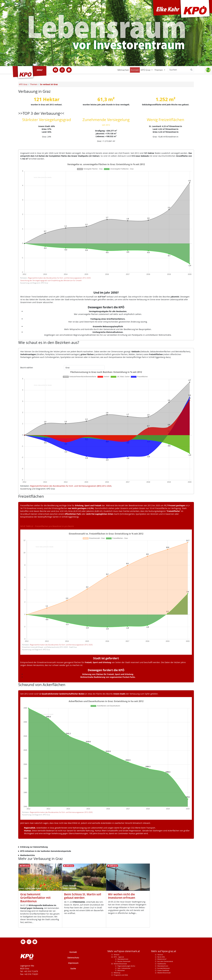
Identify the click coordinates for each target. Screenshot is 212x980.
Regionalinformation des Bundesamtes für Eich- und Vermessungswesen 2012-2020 (59, 278)
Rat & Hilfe (161, 957)
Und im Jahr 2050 (105, 293)
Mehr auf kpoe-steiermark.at (124, 951)
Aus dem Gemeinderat (165, 961)
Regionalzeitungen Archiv (126, 966)
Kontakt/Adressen (164, 968)
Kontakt (135, 70)
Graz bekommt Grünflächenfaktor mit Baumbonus (35, 898)
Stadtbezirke (162, 964)
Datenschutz (73, 958)
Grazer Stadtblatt (163, 970)
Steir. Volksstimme (124, 968)
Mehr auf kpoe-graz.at (164, 951)
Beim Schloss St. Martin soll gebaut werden (83, 896)
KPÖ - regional (119, 957)
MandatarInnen (163, 966)
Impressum (73, 963)
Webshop (117, 973)
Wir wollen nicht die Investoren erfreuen (122, 896)
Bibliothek (121, 970)
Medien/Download (120, 964)
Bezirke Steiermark (124, 961)
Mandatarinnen (123, 959)
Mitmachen (123, 70)
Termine (116, 955)
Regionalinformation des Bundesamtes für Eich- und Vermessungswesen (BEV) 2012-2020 (71, 486)
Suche (73, 968)
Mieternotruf (162, 959)
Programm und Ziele (121, 975)
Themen (159, 70)
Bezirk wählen (27, 368)
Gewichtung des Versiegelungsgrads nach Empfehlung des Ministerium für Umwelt (51, 280)
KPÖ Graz (146, 70)
